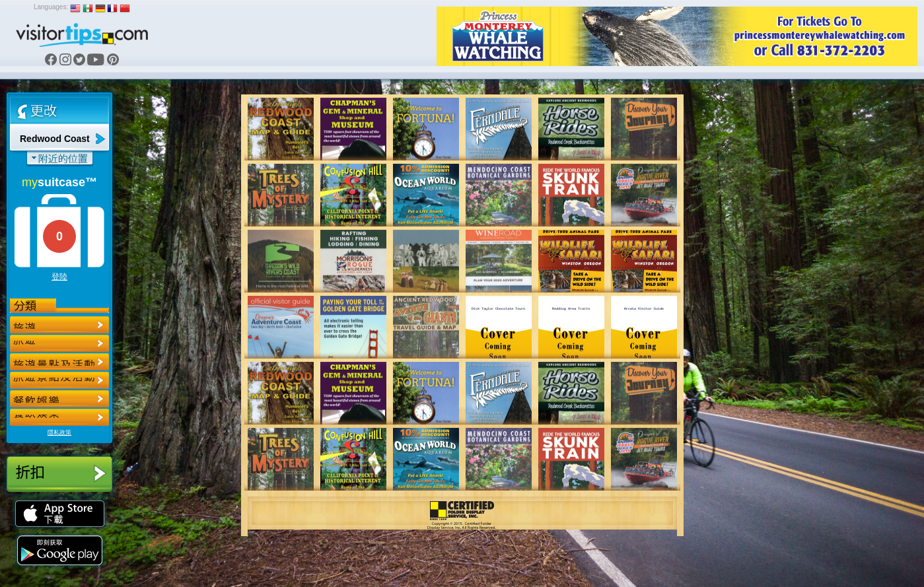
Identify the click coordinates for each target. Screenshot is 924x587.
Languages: (51, 7)
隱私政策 (59, 432)
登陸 (59, 277)
